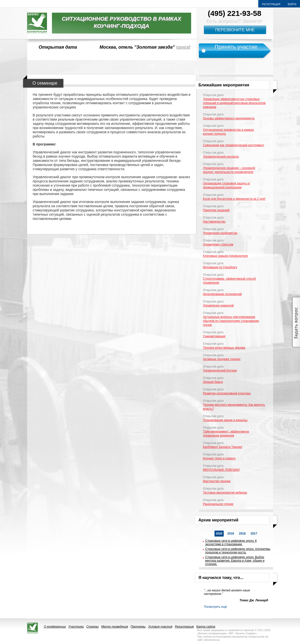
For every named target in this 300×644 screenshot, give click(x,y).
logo (37, 23)
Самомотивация (214, 336)
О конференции (55, 627)
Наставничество (214, 222)
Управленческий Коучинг (220, 371)
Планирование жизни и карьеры (225, 420)
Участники (76, 627)
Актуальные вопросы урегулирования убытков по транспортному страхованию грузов (231, 321)
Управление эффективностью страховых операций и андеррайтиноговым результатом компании (234, 103)
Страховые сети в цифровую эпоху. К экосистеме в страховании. (231, 542)
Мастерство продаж (217, 481)
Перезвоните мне (235, 30)
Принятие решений (216, 210)
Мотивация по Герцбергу (220, 267)
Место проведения (115, 627)
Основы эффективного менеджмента (229, 118)
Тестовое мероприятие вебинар (225, 493)
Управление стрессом (218, 244)
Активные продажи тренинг (222, 359)
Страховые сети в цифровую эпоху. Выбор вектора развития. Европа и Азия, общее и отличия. (235, 561)
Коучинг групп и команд (219, 458)
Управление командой (218, 305)
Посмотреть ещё (216, 607)
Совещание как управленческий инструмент (234, 145)
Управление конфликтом (220, 233)
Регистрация (271, 4)
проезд (183, 47)
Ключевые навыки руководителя (225, 256)
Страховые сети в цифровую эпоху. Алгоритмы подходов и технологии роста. (238, 551)
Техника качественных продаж (224, 348)
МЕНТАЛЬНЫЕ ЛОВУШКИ (221, 470)
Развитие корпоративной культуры (227, 393)
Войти (292, 4)
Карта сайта (206, 627)
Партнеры (138, 627)
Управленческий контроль (221, 157)
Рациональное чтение (218, 504)
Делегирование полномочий (222, 294)
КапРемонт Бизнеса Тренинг (223, 447)
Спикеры (92, 627)
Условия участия (160, 627)
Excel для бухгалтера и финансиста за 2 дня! (234, 199)
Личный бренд (213, 382)
